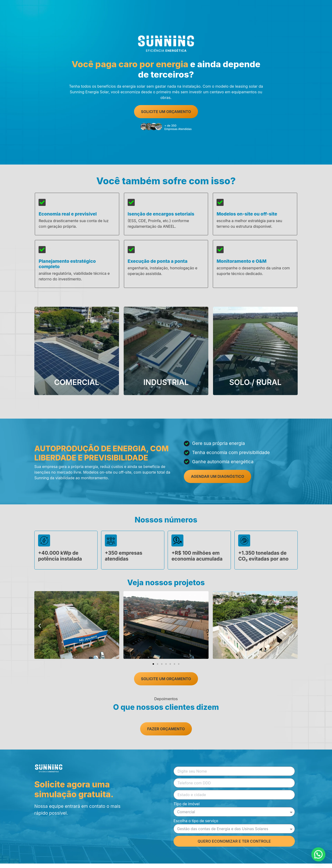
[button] (40, 630)
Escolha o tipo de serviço (196, 825)
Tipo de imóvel (187, 809)
